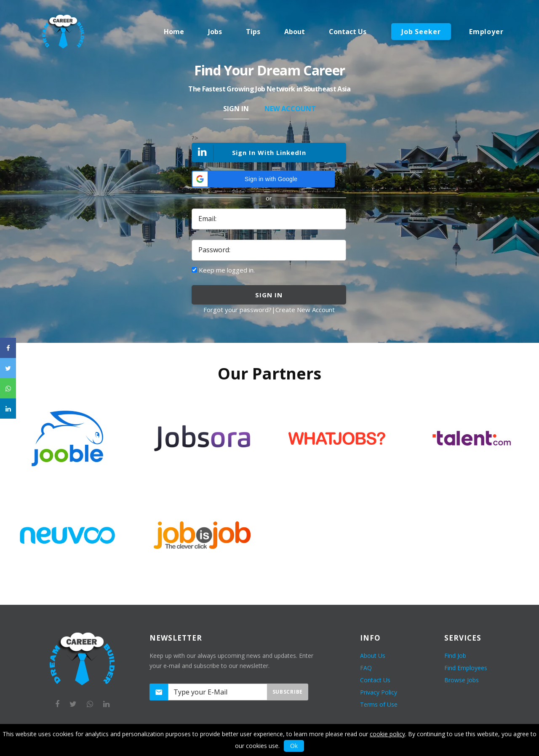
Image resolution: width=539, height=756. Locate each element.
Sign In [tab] (236, 109)
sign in (269, 295)
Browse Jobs (462, 680)
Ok (294, 746)
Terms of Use (379, 704)
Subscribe (288, 692)
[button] (263, 179)
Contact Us (375, 680)
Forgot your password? (237, 310)
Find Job (455, 656)
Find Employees (466, 668)
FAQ (366, 668)
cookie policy (387, 734)
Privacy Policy (379, 692)
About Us (373, 656)
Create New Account (305, 310)
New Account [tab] (290, 109)
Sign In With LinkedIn (249, 153)
